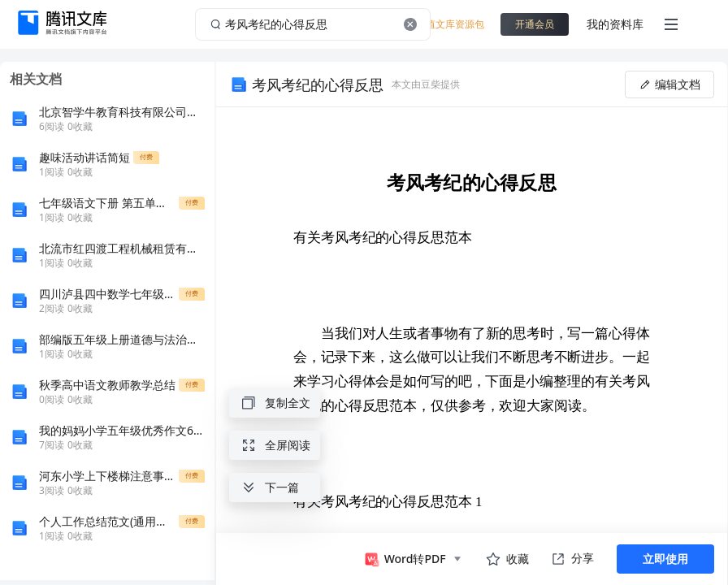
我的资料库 (615, 24)
